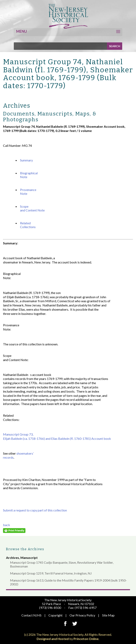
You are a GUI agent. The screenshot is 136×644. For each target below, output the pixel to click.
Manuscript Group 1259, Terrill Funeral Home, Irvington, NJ (51, 573)
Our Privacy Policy (82, 615)
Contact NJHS (31, 615)
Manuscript (29, 558)
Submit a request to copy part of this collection (35, 510)
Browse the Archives (25, 549)
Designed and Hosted (53, 639)
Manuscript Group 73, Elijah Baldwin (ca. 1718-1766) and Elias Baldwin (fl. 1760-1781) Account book (57, 436)
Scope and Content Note (32, 208)
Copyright (55, 615)
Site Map (108, 615)
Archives (13, 558)
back (7, 525)
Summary (26, 160)
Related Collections (28, 225)
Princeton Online (86, 639)
